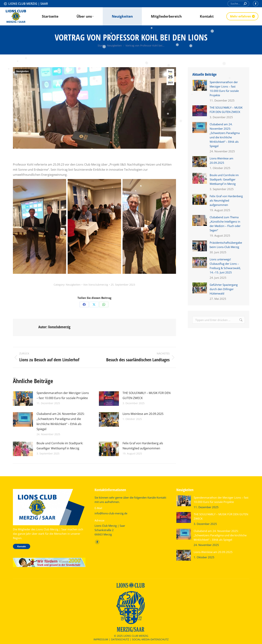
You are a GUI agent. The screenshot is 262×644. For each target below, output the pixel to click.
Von (96, 285)
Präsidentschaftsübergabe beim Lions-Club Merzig (226, 245)
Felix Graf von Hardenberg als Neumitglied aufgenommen (143, 446)
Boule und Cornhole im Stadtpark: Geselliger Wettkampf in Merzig (60, 446)
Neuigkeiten (23, 71)
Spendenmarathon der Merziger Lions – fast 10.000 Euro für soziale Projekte (63, 395)
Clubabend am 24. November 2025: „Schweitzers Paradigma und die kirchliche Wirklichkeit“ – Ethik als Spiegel (61, 421)
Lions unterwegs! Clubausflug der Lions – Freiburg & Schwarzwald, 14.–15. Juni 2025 (225, 266)
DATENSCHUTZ (120, 639)
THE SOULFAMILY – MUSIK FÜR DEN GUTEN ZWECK (147, 395)
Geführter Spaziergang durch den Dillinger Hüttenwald (224, 289)
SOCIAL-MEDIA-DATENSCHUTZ (150, 639)
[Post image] (23, 399)
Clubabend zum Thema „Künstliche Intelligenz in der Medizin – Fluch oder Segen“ (225, 224)
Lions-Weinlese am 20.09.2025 (143, 414)
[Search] (238, 4)
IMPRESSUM (101, 639)
